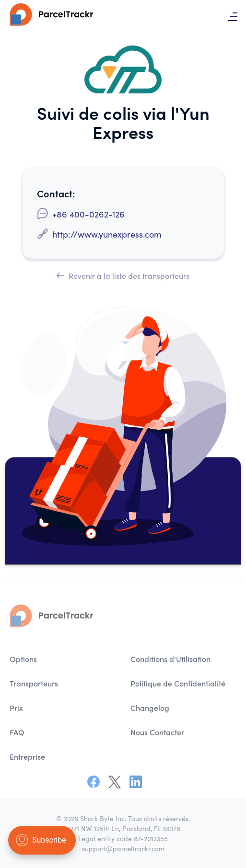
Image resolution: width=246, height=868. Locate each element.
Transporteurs (34, 685)
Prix (16, 709)
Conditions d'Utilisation (170, 660)
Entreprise (27, 758)
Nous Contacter (157, 733)
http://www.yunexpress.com (107, 234)
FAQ (17, 733)
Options (23, 660)
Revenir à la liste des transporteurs (123, 275)
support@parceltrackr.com (123, 848)
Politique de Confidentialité (178, 685)
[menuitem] (63, 660)
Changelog (150, 709)
